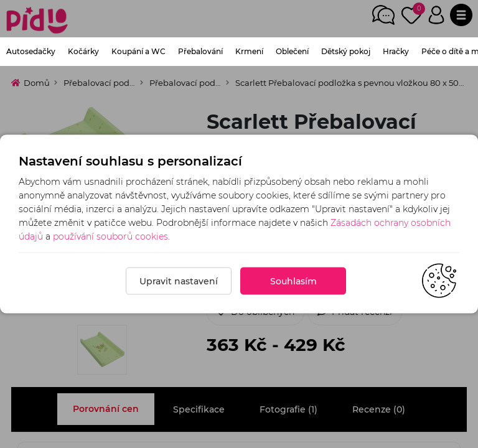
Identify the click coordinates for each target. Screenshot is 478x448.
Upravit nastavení (179, 281)
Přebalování (200, 51)
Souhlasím (293, 281)
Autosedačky (31, 51)
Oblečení (292, 51)
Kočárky (83, 51)
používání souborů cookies (110, 236)
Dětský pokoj (346, 51)
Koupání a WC (138, 51)
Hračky (396, 51)
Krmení (249, 51)
